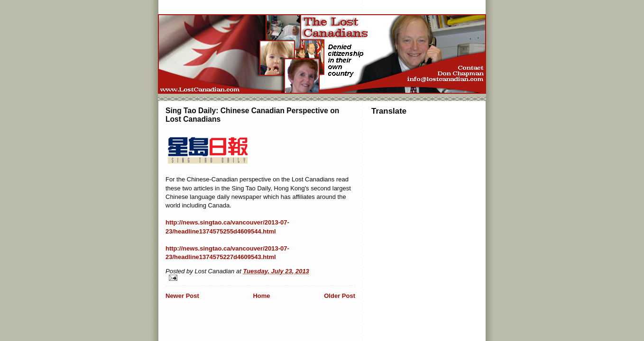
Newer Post (182, 296)
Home (261, 296)
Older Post (340, 296)
